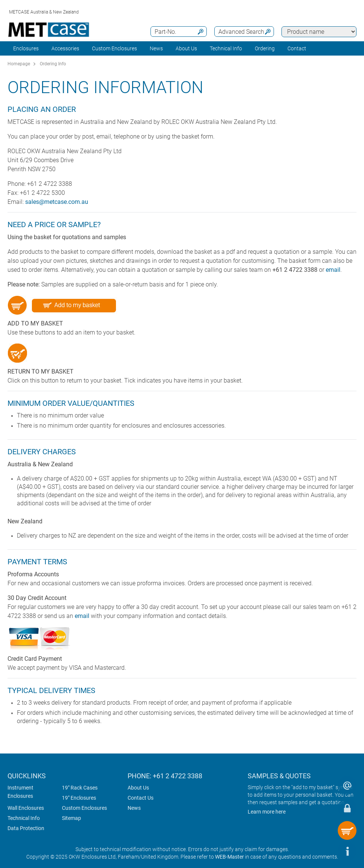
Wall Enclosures (26, 808)
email (333, 270)
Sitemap (71, 818)
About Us (138, 788)
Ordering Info (53, 64)
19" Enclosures (79, 798)
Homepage (19, 64)
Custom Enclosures (114, 48)
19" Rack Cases (80, 788)
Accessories (65, 48)
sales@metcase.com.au (57, 202)
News (156, 48)
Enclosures (26, 48)
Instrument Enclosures (20, 792)
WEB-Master (229, 857)
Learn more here (267, 812)
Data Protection (26, 828)
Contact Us (141, 798)
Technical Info (24, 818)
